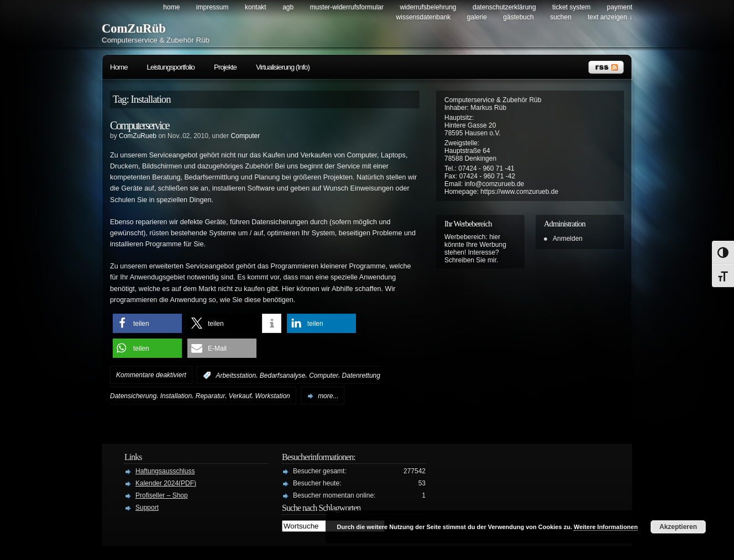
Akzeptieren (678, 527)
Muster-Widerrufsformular (347, 7)
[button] (147, 323)
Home (171, 7)
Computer (246, 136)
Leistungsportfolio (171, 67)
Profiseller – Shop (162, 495)
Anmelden (568, 239)
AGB (288, 7)
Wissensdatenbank (424, 17)
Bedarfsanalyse (283, 376)
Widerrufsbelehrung (428, 7)
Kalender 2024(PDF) (166, 483)
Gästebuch (518, 17)
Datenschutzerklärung (504, 7)
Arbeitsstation (236, 376)
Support (147, 508)
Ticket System (571, 7)
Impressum (213, 7)
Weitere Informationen (606, 527)
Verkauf (240, 396)
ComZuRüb (134, 28)
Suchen (561, 17)
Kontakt (256, 7)
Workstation (272, 396)
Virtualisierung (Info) (283, 67)
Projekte (225, 67)
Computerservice (140, 125)
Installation (176, 396)
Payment (620, 7)
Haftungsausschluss (165, 471)
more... (328, 396)
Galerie (477, 17)
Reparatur (210, 396)
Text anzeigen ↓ (610, 17)
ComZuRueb (138, 136)
